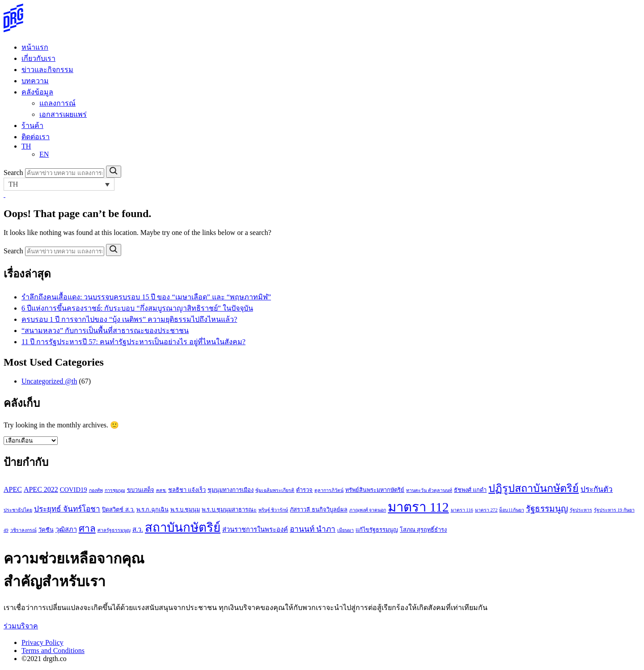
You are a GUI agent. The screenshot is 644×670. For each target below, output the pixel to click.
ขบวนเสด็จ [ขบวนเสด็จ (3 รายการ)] (141, 490)
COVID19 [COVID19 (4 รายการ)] (74, 490)
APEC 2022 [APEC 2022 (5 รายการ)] (41, 489)
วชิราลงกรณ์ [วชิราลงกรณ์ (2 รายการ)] (23, 530)
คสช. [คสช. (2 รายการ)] (161, 490)
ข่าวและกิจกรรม (47, 70)
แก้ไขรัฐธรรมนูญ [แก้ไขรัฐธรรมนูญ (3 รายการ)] (377, 530)
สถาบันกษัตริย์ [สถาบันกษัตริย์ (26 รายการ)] (183, 527)
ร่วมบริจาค (21, 626)
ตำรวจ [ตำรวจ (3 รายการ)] (304, 490)
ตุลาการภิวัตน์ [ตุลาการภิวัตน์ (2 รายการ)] (329, 490)
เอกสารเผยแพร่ (63, 114)
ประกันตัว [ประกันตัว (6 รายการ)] (597, 489)
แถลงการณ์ (57, 103)
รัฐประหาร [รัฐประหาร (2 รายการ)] (581, 510)
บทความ (35, 81)
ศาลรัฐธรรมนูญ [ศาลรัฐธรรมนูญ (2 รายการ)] (114, 530)
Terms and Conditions (53, 651)
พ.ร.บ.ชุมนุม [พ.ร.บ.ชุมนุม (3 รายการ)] (185, 510)
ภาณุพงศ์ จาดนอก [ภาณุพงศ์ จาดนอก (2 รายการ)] (368, 510)
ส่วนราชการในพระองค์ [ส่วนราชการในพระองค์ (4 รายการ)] (255, 529)
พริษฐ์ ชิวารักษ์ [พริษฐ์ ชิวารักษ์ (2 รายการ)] (273, 510)
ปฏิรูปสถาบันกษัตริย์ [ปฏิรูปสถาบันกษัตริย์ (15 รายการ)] (534, 488)
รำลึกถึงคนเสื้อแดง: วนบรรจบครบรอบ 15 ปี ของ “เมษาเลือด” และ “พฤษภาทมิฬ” (146, 297)
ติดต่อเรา (36, 137)
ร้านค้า (32, 126)
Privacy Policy (42, 642)
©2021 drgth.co (44, 659)
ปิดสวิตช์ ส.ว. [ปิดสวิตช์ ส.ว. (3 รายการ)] (118, 510)
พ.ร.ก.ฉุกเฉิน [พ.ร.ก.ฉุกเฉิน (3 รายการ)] (153, 510)
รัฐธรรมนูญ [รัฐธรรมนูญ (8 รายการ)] (547, 509)
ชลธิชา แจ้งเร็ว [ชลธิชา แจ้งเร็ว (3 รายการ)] (187, 490)
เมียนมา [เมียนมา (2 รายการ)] (345, 530)
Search (13, 173)
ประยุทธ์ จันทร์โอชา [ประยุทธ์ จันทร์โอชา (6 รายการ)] (67, 509)
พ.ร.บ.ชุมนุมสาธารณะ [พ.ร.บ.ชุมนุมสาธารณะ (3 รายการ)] (229, 510)
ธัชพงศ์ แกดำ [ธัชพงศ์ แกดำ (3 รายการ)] (470, 490)
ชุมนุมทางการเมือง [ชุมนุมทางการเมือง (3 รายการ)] (231, 490)
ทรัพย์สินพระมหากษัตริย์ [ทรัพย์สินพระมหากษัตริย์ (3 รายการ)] (375, 490)
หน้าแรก (35, 47)
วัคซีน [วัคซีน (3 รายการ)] (46, 530)
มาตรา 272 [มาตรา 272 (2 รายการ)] (486, 510)
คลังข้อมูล (37, 92)
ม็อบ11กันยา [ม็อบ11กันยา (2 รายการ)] (511, 510)
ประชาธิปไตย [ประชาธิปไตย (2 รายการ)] (18, 510)
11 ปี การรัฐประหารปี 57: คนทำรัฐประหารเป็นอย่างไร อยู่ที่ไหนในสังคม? (133, 342)
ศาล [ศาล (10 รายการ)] (87, 529)
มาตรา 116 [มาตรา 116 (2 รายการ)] (462, 510)
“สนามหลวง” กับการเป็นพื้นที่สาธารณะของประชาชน (105, 331)
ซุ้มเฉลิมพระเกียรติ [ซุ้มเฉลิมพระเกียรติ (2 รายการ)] (275, 490)
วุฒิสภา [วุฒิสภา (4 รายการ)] (66, 529)
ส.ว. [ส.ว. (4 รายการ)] (138, 529)
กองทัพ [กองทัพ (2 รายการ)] (96, 490)
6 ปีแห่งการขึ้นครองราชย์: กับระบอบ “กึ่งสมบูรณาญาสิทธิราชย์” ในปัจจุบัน (137, 308)
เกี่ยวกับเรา (38, 58)
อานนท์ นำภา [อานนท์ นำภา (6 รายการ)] (313, 529)
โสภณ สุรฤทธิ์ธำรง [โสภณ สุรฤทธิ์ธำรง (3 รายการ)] (423, 530)
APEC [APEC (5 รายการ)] (13, 489)
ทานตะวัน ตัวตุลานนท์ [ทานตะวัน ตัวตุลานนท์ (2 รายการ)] (429, 490)
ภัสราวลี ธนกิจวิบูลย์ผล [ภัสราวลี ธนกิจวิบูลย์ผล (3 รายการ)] (318, 510)
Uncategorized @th (49, 381)
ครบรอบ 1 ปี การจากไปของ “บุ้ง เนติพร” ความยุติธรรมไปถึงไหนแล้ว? (129, 319)
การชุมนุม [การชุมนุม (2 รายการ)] (115, 490)
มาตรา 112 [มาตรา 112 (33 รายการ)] (418, 507)
